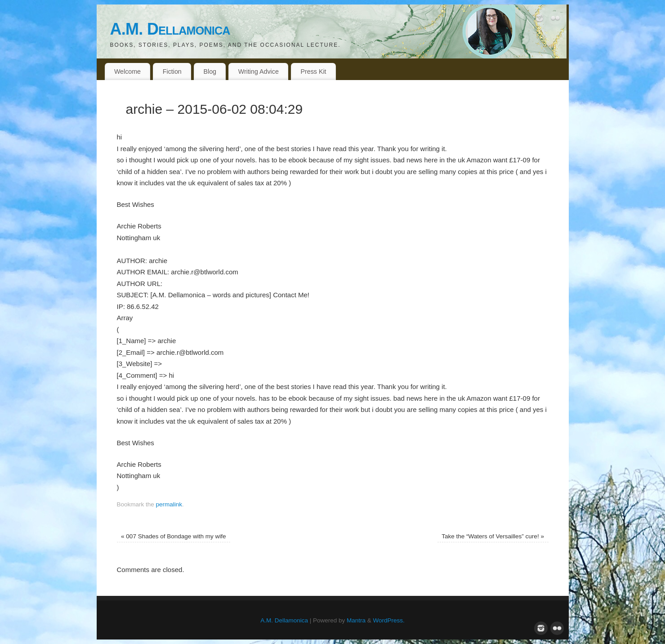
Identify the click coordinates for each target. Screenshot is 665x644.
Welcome (127, 72)
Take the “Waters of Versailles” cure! (493, 536)
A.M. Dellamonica (170, 29)
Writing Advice (259, 72)
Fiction (172, 72)
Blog (210, 72)
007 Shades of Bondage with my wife (173, 536)
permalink (169, 504)
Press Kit (314, 72)
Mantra (356, 620)
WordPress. (389, 620)
